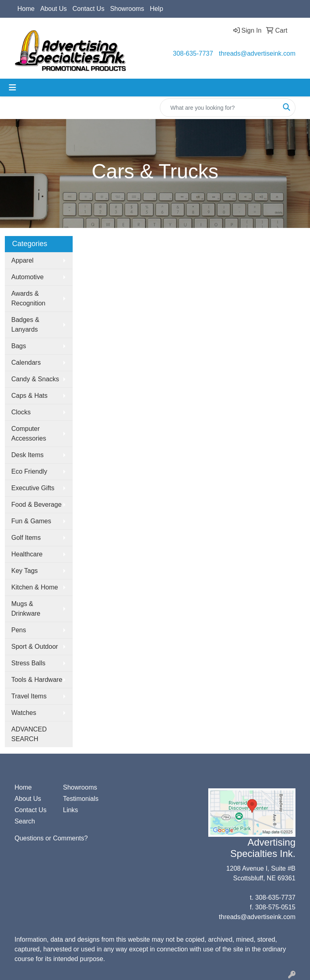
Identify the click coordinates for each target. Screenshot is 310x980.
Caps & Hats (29, 396)
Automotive (27, 277)
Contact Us (89, 9)
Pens (19, 630)
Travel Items (29, 696)
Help (156, 9)
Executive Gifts (33, 488)
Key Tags (25, 571)
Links (70, 810)
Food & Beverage (37, 505)
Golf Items (26, 538)
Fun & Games (31, 521)
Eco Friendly (29, 471)
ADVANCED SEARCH (29, 734)
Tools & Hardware (37, 680)
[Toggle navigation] (13, 88)
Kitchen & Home (35, 587)
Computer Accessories (29, 434)
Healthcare (27, 554)
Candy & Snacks (35, 379)
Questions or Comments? (51, 838)
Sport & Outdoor (35, 647)
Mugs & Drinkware (26, 609)
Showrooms (127, 9)
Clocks (21, 412)
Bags (19, 346)
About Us (54, 9)
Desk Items (27, 455)
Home (26, 9)
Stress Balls (28, 663)
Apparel (22, 260)
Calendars (26, 363)
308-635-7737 (193, 53)
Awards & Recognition (28, 298)
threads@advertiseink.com (257, 53)
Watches (24, 713)
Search (25, 821)
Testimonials (81, 799)
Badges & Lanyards (25, 325)
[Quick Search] (219, 108)
